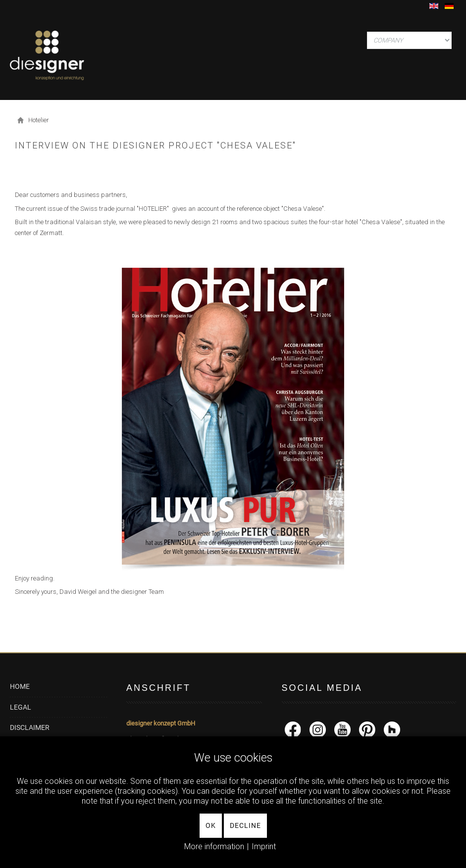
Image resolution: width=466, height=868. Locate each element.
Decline (245, 825)
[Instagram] (318, 729)
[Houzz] (392, 729)
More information (214, 846)
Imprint (264, 846)
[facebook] (293, 729)
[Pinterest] (367, 729)
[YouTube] (342, 729)
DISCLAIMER (30, 727)
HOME (20, 687)
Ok (211, 825)
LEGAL (21, 707)
